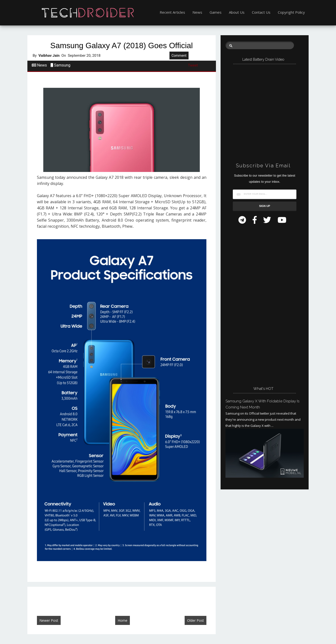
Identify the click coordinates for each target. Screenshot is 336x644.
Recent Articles (172, 12)
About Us (237, 12)
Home (123, 620)
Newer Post (49, 620)
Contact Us (261, 12)
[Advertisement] (262, 303)
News (197, 12)
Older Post (196, 620)
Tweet (193, 65)
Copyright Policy (291, 12)
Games (216, 12)
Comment (179, 56)
